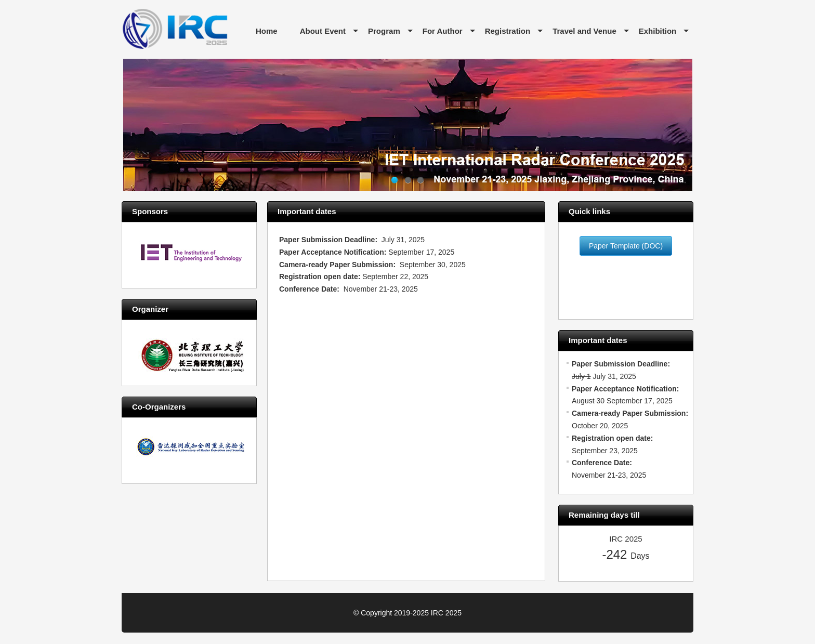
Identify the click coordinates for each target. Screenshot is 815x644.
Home (267, 31)
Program (384, 31)
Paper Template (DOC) (626, 246)
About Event (323, 31)
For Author (443, 31)
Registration (508, 31)
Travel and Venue (584, 31)
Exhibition (658, 31)
